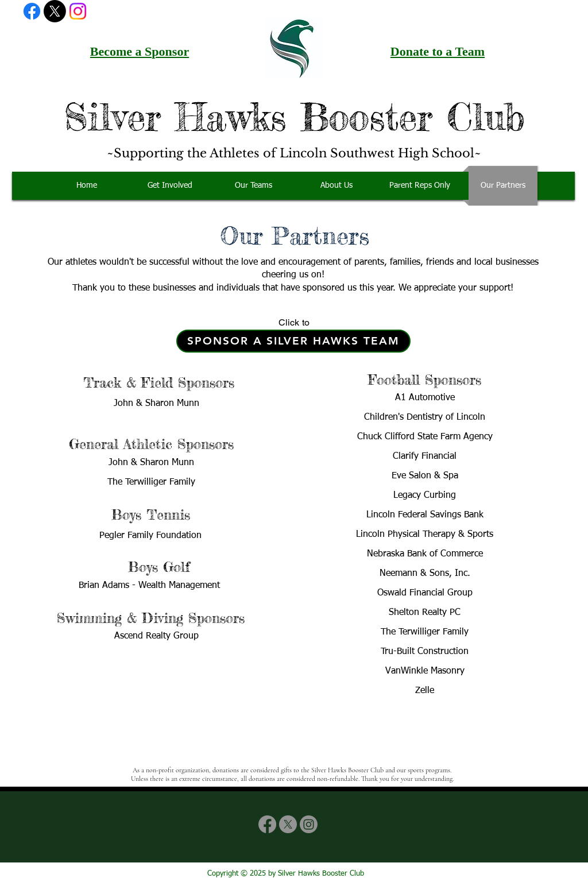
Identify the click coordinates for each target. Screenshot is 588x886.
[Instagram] (78, 11)
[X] (55, 11)
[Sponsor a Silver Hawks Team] (293, 341)
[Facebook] (32, 11)
